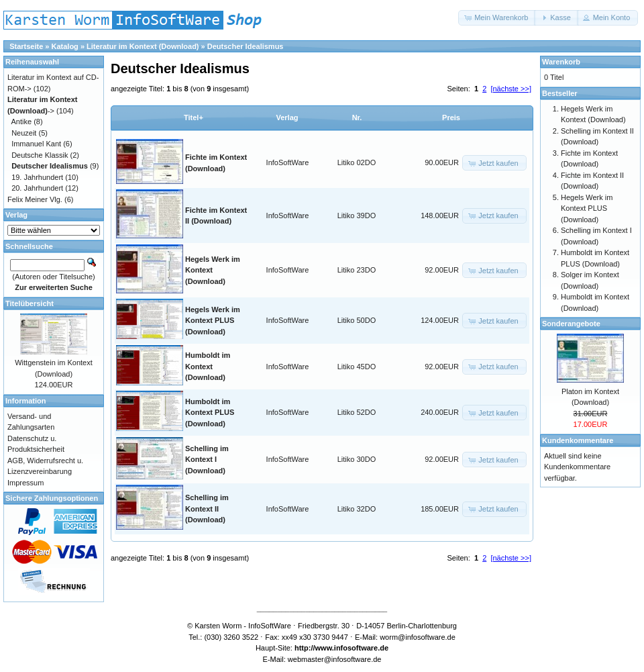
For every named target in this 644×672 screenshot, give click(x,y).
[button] (497, 18)
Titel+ (194, 117)
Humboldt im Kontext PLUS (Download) (210, 413)
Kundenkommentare (578, 440)
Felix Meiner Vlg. (35, 199)
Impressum (25, 483)
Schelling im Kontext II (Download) (207, 509)
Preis (451, 117)
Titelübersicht (30, 303)
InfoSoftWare (288, 162)
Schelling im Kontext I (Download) (207, 460)
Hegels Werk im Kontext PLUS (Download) (213, 321)
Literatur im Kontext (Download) (143, 46)
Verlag (287, 117)
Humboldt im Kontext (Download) (208, 366)
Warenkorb (561, 62)
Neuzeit (24, 133)
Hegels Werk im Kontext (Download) (213, 270)
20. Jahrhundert (37, 188)
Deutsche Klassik (40, 155)
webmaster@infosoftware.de (335, 659)
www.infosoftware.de (352, 648)
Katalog (65, 46)
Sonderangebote (571, 324)
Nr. (357, 117)
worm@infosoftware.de (418, 637)
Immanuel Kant (36, 144)
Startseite (26, 46)
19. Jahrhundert (37, 177)
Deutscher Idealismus (246, 46)
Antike (22, 122)
